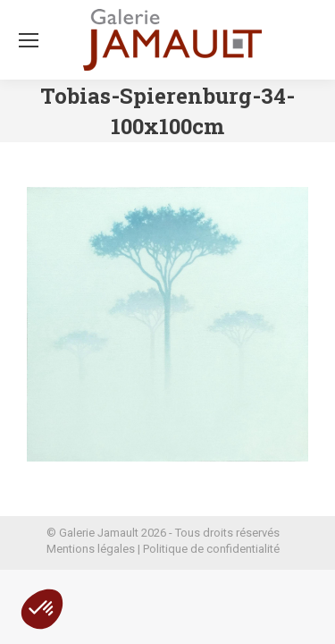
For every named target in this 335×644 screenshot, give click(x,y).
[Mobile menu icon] (29, 40)
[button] (42, 609)
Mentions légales (91, 549)
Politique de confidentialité (211, 549)
